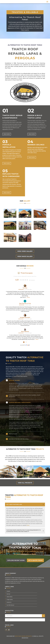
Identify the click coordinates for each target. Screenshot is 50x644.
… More (28, 297)
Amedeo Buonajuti (25, 317)
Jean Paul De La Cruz (25, 303)
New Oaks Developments (23, 636)
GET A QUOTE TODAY (35, 560)
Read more (7, 134)
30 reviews (32, 280)
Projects (8, 591)
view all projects (25, 483)
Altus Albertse (25, 331)
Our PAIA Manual (10, 605)
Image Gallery (10, 599)
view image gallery (25, 256)
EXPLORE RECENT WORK (16, 560)
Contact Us (9, 602)
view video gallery (25, 251)
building (29, 412)
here (28, 525)
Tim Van (25, 288)
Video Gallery (10, 597)
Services (8, 594)
